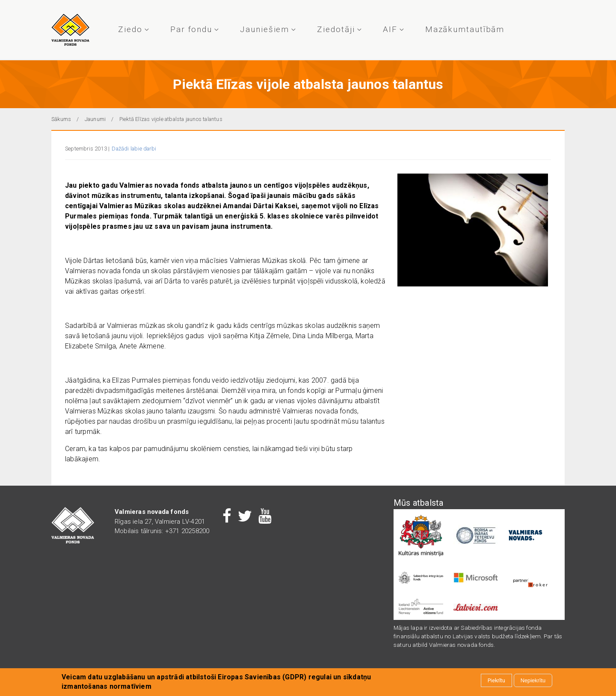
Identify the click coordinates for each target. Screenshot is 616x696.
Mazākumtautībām (465, 29)
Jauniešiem (267, 29)
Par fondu (193, 29)
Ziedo (132, 29)
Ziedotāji (338, 29)
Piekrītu (496, 681)
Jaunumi (95, 119)
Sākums (61, 119)
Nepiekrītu (533, 681)
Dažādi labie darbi (134, 149)
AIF (392, 29)
